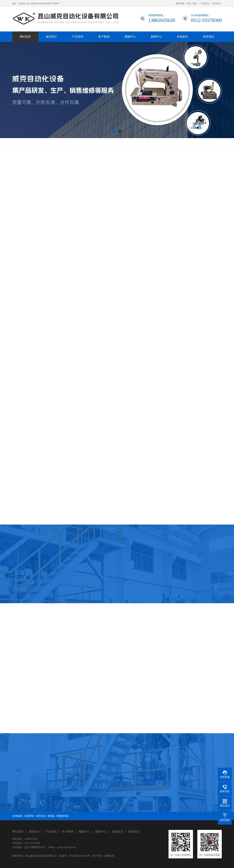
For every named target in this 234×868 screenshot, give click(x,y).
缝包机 (51, 816)
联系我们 (217, 3)
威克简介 (52, 37)
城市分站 (41, 816)
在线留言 (205, 3)
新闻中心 (156, 37)
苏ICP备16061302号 (80, 856)
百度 (189, 3)
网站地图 (180, 3)
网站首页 (25, 37)
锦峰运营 (109, 856)
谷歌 (194, 3)
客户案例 (104, 37)
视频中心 (130, 37)
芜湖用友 (29, 816)
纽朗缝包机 (63, 816)
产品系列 (78, 37)
